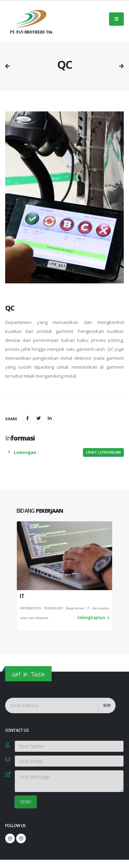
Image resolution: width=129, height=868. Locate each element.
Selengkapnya (93, 617)
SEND (26, 802)
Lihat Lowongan (103, 452)
